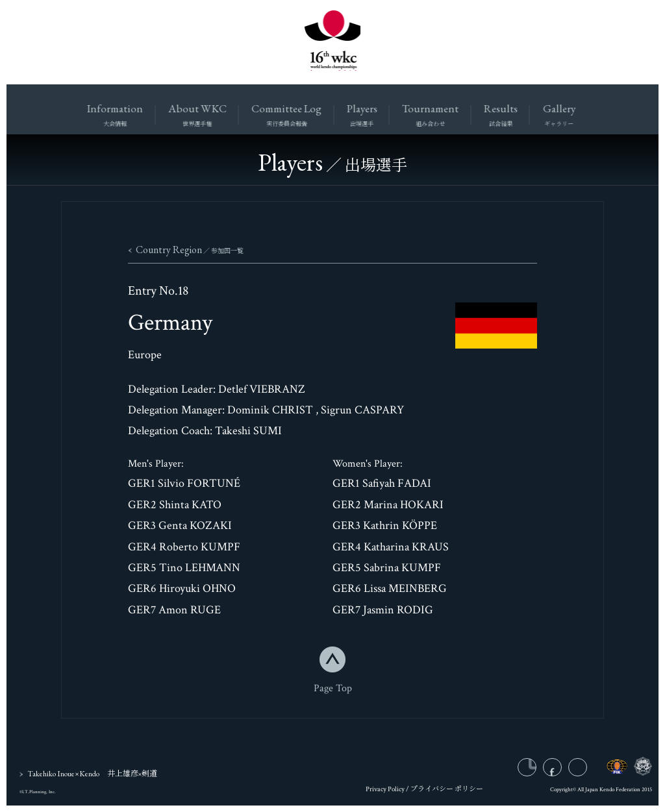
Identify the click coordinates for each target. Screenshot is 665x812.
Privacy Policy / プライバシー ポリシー (424, 793)
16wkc (332, 42)
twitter (587, 771)
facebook (562, 771)
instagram (537, 771)
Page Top (333, 689)
